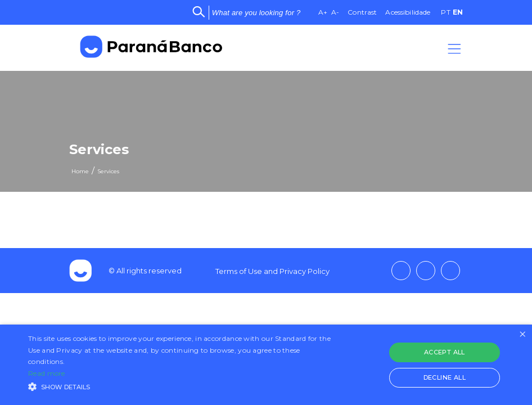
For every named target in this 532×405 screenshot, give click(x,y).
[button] (183, 386)
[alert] (266, 365)
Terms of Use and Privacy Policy (272, 271)
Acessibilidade (408, 12)
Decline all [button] (445, 377)
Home (80, 171)
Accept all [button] (445, 352)
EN (458, 12)
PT (445, 12)
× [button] (522, 334)
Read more (47, 373)
